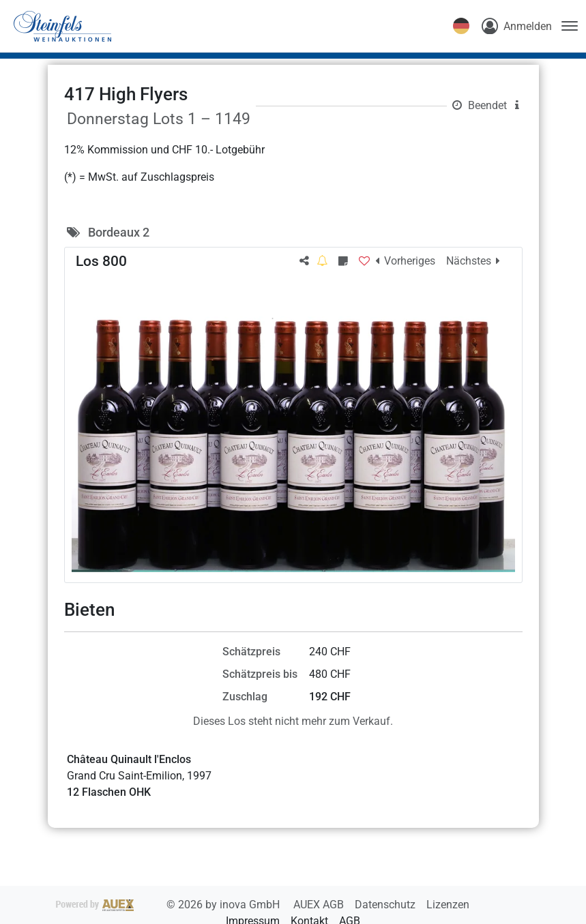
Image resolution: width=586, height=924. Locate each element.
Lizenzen (448, 905)
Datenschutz (386, 905)
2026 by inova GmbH (169, 905)
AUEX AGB (320, 905)
